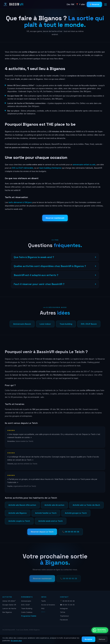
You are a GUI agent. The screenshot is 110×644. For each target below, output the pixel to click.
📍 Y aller (81, 4)
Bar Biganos (7, 612)
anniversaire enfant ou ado (84, 165)
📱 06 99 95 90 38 (67, 601)
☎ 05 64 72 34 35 (67, 605)
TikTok (63, 612)
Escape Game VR (9, 605)
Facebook (64, 620)
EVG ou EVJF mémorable (22, 168)
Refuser (102, 639)
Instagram (64, 608)
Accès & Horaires (48, 605)
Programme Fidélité (29, 616)
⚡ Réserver (94, 4)
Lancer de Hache (9, 608)
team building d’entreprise (50, 168)
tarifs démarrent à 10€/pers (20, 202)
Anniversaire (26, 601)
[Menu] (105, 4)
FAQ (43, 608)
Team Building (27, 608)
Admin (43, 612)
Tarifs (43, 601)
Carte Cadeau (27, 612)
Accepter (89, 639)
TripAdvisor (64, 616)
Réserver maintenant (55, 218)
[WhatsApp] (100, 630)
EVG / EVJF (25, 605)
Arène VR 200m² (9, 601)
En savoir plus (16, 641)
